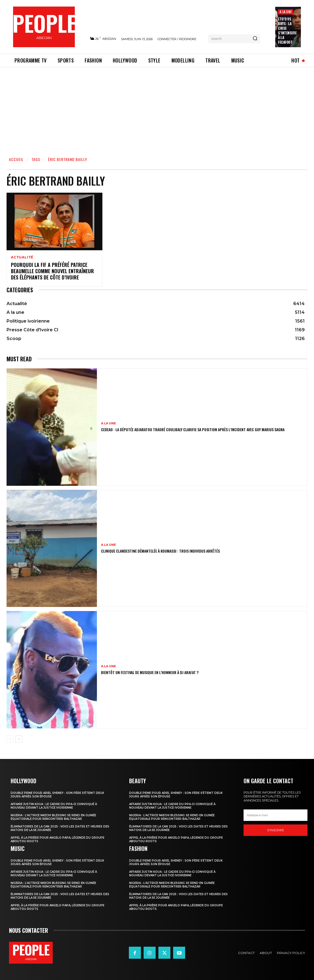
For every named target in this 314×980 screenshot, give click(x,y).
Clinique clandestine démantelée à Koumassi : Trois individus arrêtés (160, 551)
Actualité (22, 257)
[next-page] (19, 739)
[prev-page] (10, 739)
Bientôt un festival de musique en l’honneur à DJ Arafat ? (150, 672)
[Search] (255, 39)
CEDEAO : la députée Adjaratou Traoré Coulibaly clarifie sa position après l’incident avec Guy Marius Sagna (193, 429)
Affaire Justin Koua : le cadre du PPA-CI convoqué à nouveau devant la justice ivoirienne (54, 806)
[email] (276, 815)
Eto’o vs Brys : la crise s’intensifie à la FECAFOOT (287, 30)
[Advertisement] (157, 108)
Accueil (16, 159)
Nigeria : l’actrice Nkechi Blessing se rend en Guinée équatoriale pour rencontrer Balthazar (53, 817)
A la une (286, 12)
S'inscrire (276, 830)
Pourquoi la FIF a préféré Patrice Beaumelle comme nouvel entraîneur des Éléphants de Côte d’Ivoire (52, 271)
